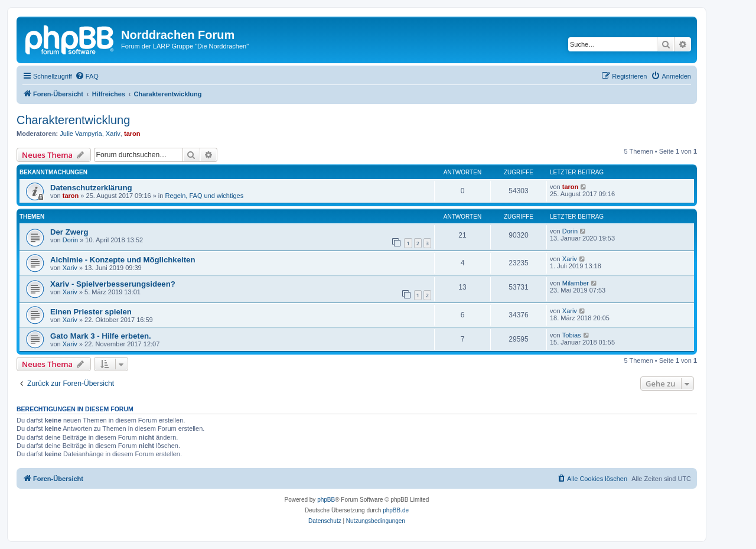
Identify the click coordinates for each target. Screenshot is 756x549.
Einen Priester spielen (91, 312)
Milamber (576, 283)
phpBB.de (396, 510)
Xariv (113, 134)
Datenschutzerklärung (91, 188)
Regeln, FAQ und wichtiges (205, 196)
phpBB (326, 500)
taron (132, 134)
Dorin (70, 240)
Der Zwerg (69, 232)
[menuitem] (87, 76)
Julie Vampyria (81, 134)
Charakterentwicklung (73, 120)
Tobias (572, 335)
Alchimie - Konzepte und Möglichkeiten (123, 260)
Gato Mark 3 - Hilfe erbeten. (101, 336)
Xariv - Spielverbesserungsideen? (113, 284)
